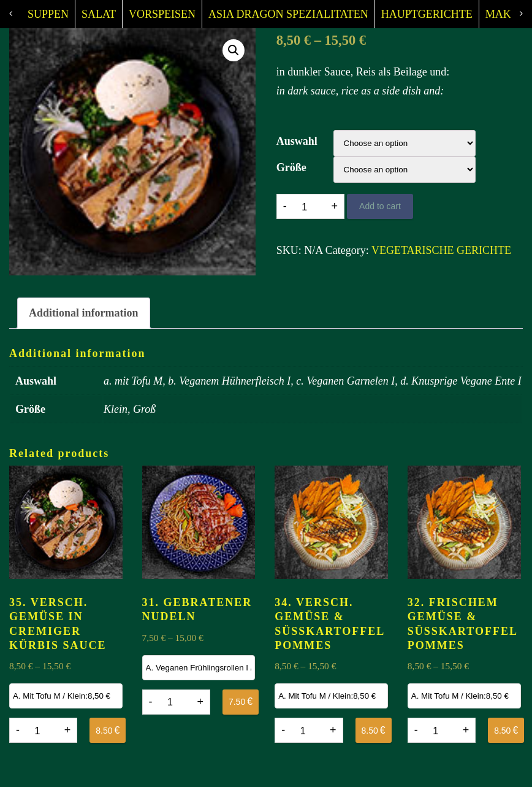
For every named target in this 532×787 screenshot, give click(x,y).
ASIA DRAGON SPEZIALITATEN (288, 14)
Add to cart (380, 206)
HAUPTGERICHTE (427, 14)
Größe (291, 167)
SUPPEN (48, 14)
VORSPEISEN (162, 14)
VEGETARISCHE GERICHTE (441, 250)
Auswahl (297, 141)
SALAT (99, 14)
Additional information (84, 313)
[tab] (84, 313)
